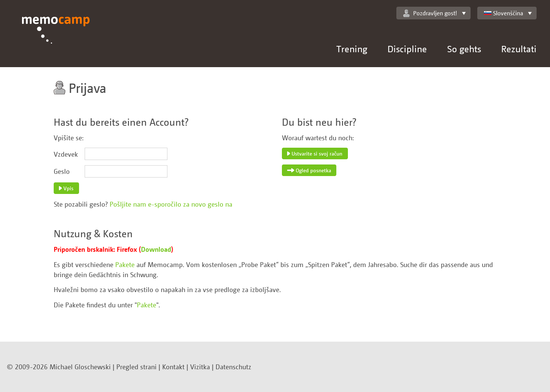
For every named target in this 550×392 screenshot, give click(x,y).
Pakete (125, 264)
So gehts (464, 49)
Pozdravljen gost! (430, 13)
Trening (352, 49)
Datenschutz (233, 367)
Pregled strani (136, 367)
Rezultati (519, 49)
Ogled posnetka (309, 170)
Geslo (62, 171)
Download (156, 249)
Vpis (66, 188)
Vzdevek (66, 154)
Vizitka (200, 367)
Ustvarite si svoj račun (315, 153)
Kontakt (173, 367)
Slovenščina (504, 13)
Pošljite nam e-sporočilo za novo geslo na (171, 204)
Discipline (407, 49)
